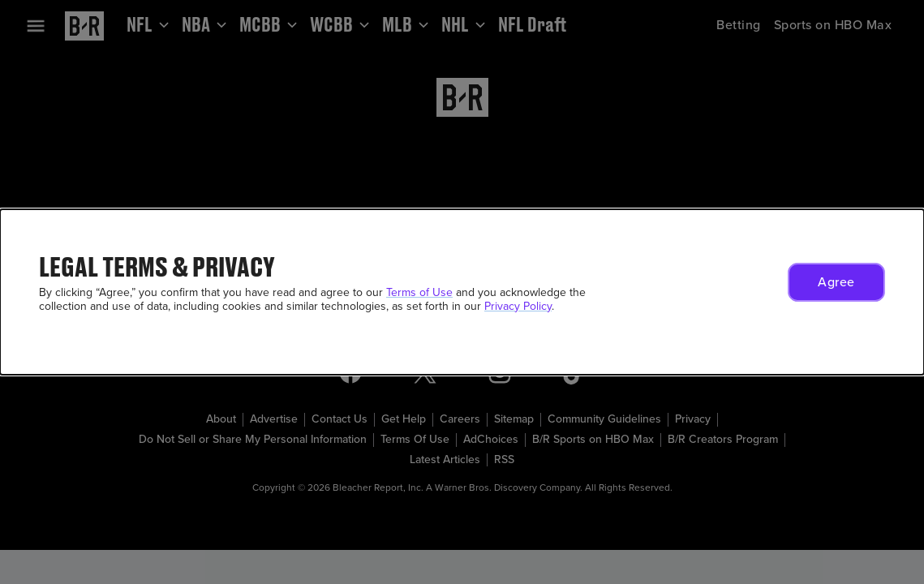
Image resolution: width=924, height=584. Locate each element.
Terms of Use (419, 292)
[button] (836, 282)
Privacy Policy (518, 306)
